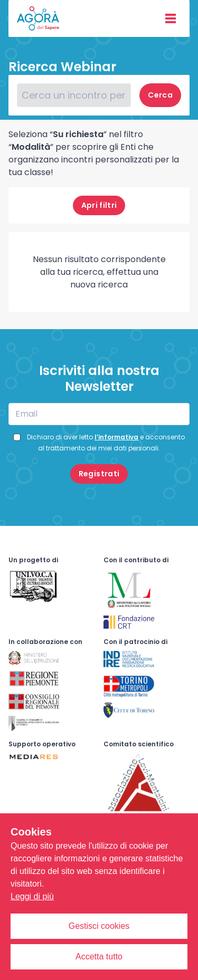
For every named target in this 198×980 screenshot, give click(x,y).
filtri (99, 205)
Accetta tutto (99, 957)
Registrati (99, 474)
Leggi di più (32, 896)
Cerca (160, 95)
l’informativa (116, 437)
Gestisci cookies (99, 926)
